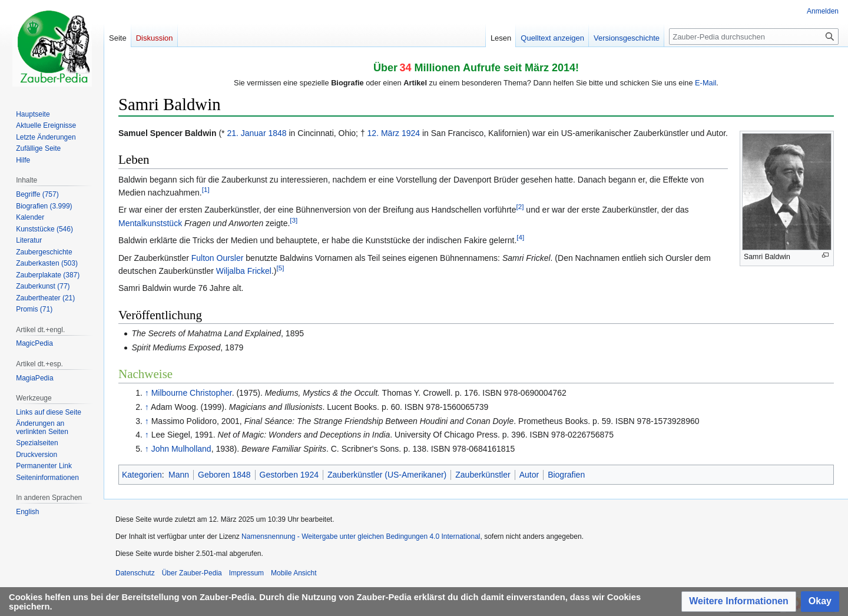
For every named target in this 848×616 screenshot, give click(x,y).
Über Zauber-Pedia (192, 573)
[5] (280, 268)
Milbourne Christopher (192, 393)
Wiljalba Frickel (244, 271)
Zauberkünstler (483, 475)
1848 (277, 133)
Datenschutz (135, 573)
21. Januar (246, 133)
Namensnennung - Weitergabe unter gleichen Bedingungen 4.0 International (361, 536)
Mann (179, 475)
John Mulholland (181, 449)
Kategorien (142, 475)
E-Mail (705, 83)
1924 (411, 133)
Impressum (246, 573)
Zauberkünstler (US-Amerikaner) (387, 475)
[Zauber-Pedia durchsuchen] (754, 37)
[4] (520, 237)
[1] (206, 189)
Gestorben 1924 (289, 475)
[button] (739, 602)
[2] (520, 207)
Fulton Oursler (218, 258)
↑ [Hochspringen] (147, 393)
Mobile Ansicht (294, 573)
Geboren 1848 (224, 475)
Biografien (566, 475)
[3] (294, 220)
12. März (383, 133)
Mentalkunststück (150, 223)
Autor (529, 475)
